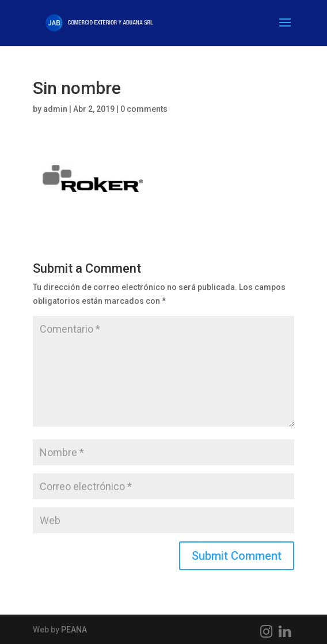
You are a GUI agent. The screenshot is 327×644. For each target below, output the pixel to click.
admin (55, 109)
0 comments (144, 109)
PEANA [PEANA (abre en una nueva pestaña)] (74, 630)
